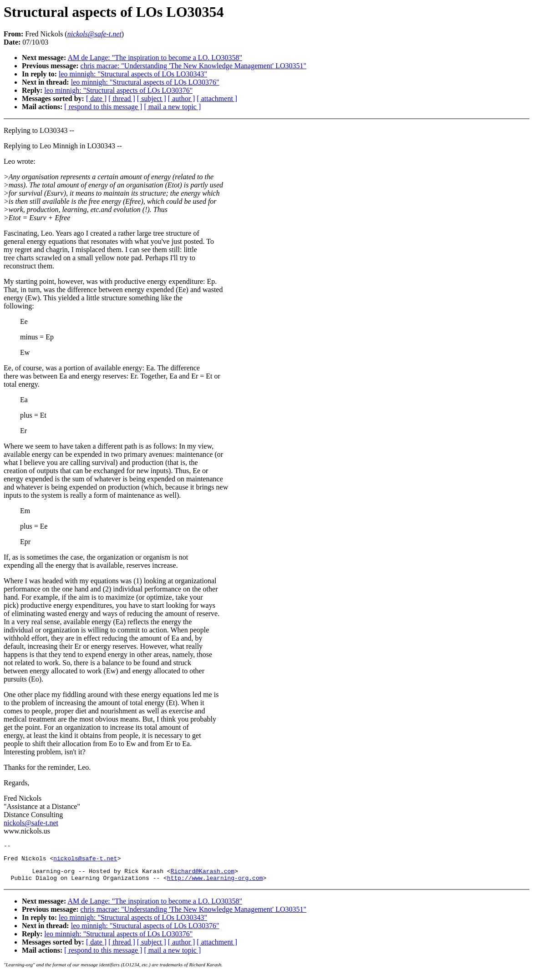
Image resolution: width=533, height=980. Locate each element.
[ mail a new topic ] (172, 107)
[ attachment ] (217, 99)
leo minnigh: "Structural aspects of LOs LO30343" (133, 74)
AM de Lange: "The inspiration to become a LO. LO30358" (155, 58)
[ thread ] (122, 99)
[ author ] (182, 99)
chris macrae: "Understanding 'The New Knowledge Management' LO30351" (193, 66)
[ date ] (96, 99)
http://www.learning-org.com (215, 883)
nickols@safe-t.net (31, 823)
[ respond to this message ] (103, 107)
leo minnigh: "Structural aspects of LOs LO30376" (145, 82)
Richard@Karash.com (203, 875)
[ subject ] (152, 99)
